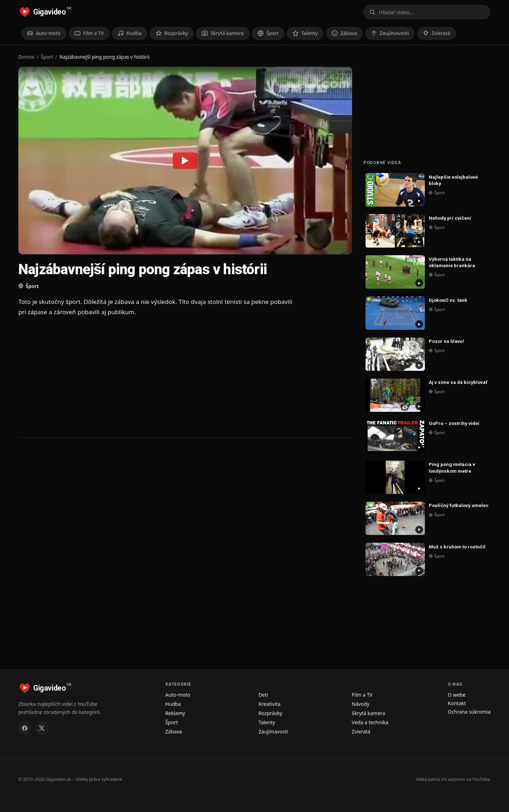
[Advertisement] (160, 376)
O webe (457, 695)
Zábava (174, 732)
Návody (361, 704)
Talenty (267, 722)
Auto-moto (178, 695)
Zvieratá (361, 732)
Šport (47, 57)
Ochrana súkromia (469, 712)
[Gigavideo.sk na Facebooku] (25, 728)
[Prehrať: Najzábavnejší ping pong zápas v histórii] (185, 160)
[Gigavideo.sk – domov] (45, 12)
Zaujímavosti (273, 732)
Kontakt (457, 703)
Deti (263, 695)
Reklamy (175, 713)
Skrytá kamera (368, 713)
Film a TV (362, 695)
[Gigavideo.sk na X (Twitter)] (42, 728)
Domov (27, 57)
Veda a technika (370, 722)
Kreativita (269, 704)
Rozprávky (270, 713)
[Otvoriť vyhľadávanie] (427, 12)
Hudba (173, 704)
